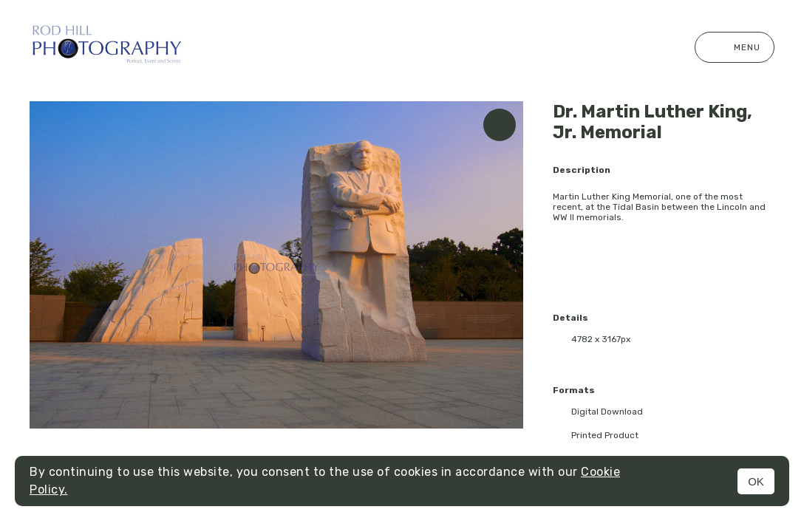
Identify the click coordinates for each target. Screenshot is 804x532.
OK (756, 481)
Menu (735, 47)
